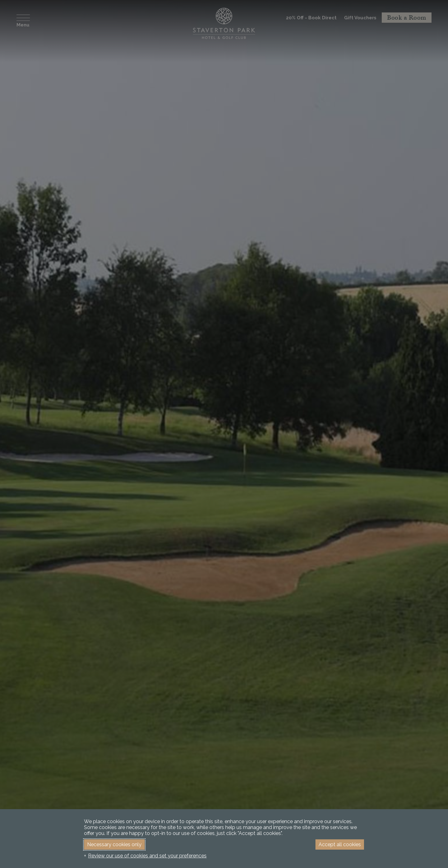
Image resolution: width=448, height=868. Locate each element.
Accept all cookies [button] (340, 844)
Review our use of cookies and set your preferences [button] (147, 856)
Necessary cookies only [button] (114, 844)
